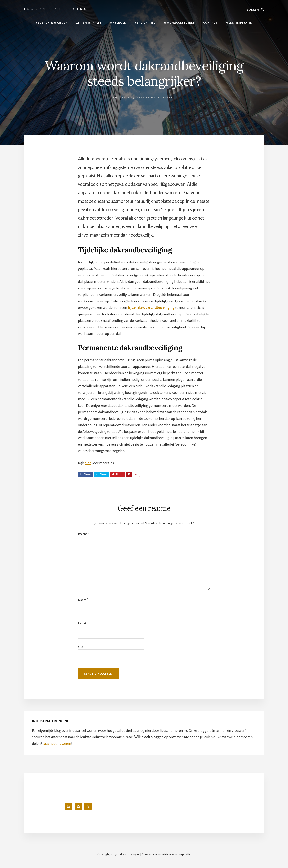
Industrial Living (56, 9)
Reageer (168, 98)
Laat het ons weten (57, 744)
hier (88, 463)
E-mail (83, 623)
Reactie (84, 534)
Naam (83, 600)
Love (129, 474)
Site (80, 647)
